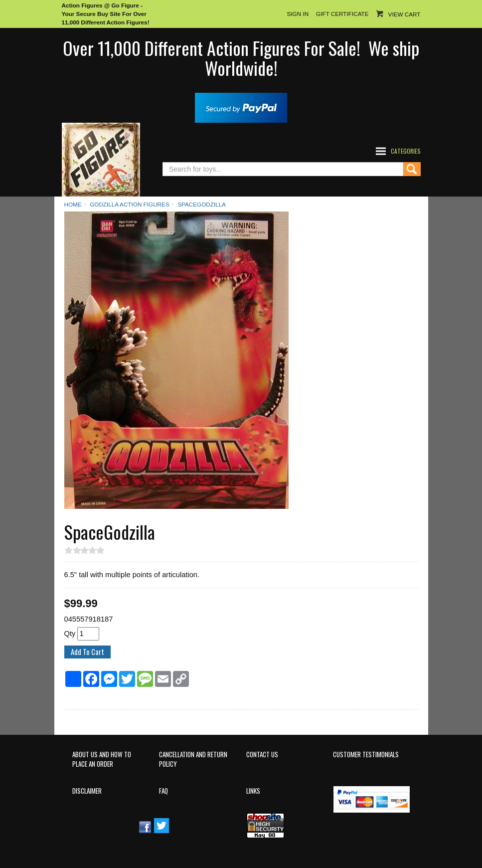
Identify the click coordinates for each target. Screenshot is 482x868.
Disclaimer (87, 791)
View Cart (404, 14)
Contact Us (262, 755)
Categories (406, 151)
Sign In (298, 14)
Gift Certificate (342, 14)
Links (253, 791)
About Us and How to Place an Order (102, 759)
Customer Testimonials (366, 755)
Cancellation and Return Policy (193, 759)
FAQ (163, 791)
